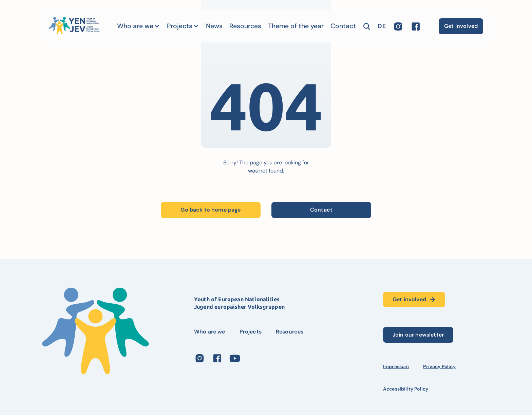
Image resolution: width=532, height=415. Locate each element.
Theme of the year (296, 26)
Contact (343, 26)
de (382, 26)
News (214, 26)
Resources (245, 26)
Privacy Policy (439, 366)
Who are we (135, 26)
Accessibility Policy (406, 389)
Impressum (396, 366)
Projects (180, 26)
